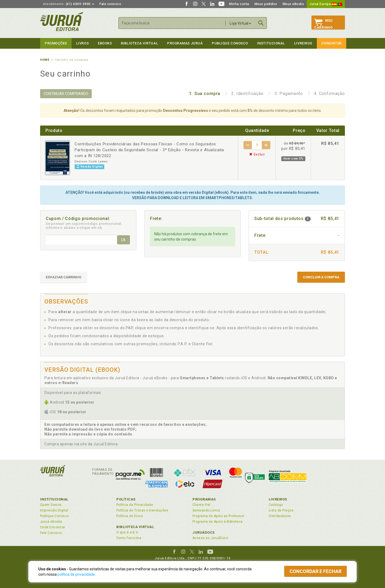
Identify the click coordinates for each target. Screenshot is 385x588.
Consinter (332, 43)
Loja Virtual (240, 23)
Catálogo (276, 505)
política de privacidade (76, 574)
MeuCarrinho (323, 24)
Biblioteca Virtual (135, 527)
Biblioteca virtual (139, 43)
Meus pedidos (266, 4)
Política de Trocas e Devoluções (142, 510)
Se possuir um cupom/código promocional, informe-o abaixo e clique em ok (84, 226)
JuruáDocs (204, 532)
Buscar (261, 23)
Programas (204, 499)
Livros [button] (82, 43)
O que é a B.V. (128, 532)
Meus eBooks (293, 4)
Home (45, 60)
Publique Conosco (230, 43)
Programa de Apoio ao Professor (218, 516)
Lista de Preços (281, 510)
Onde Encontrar (53, 527)
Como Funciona (129, 538)
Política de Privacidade (135, 505)
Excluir (257, 154)
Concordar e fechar (315, 571)
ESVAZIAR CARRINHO (63, 277)
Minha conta (239, 4)
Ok (123, 240)
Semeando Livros (206, 510)
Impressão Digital (54, 510)
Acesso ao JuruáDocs (210, 538)
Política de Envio (130, 516)
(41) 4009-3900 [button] (68, 4)
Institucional (271, 43)
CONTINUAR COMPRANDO (66, 94)
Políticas (126, 499)
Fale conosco (110, 4)
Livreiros (303, 43)
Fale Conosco (51, 533)
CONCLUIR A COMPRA (321, 277)
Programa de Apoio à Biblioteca (218, 522)
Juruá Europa (326, 4)
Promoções (56, 43)
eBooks (105, 43)
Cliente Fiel (201, 505)
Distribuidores (280, 516)
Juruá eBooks (51, 522)
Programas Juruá (185, 43)
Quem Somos (51, 505)
